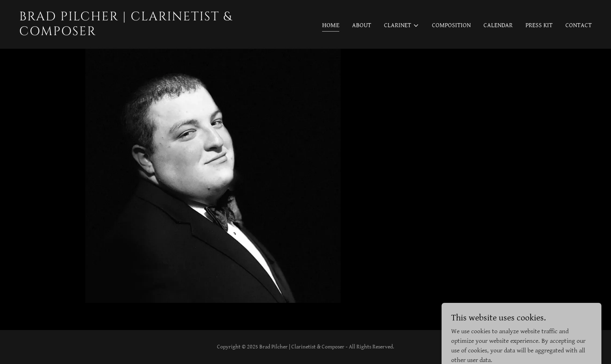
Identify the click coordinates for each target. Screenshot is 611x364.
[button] (402, 26)
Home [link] (331, 25)
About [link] (362, 25)
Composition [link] (451, 25)
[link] (159, 33)
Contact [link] (579, 25)
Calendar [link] (498, 25)
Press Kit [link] (539, 25)
